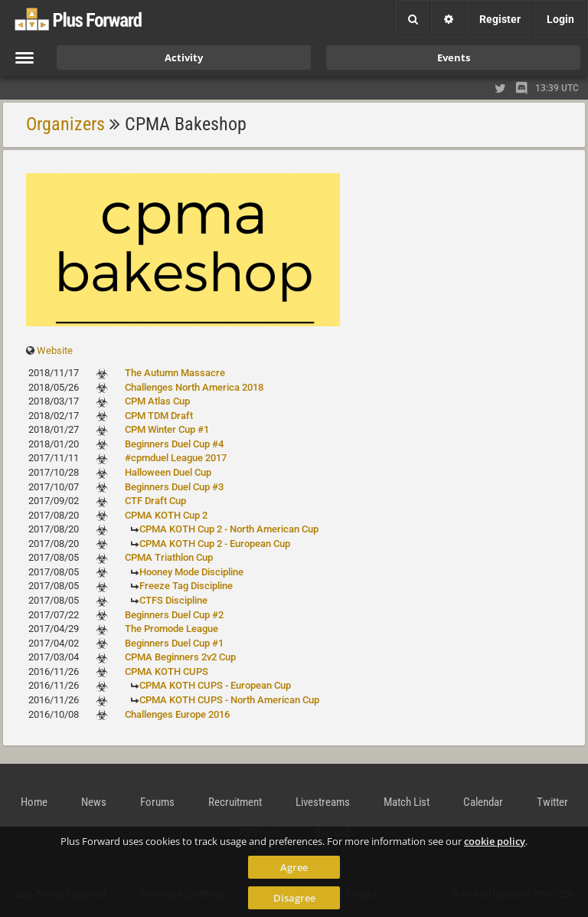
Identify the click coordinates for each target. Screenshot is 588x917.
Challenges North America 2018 (194, 387)
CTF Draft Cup (155, 501)
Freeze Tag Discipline (186, 586)
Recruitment (235, 802)
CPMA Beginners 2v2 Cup (180, 657)
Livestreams (323, 802)
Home (34, 802)
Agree (294, 867)
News (94, 802)
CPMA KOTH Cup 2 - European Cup (215, 544)
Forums (157, 802)
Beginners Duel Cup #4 (174, 444)
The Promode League (171, 629)
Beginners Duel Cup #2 (174, 615)
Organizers (65, 124)
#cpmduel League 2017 (176, 458)
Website (55, 350)
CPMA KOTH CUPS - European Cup (215, 685)
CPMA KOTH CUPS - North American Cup (229, 700)
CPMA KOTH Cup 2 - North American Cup (229, 529)
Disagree (294, 898)
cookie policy (495, 841)
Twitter (552, 802)
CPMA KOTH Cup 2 (166, 515)
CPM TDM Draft (159, 416)
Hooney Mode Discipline (191, 572)
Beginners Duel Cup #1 (174, 643)
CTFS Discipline (173, 600)
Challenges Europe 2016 (177, 714)
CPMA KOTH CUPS (167, 671)
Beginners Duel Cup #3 (174, 487)
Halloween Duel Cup (168, 472)
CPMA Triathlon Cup (169, 557)
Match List (407, 802)
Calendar (483, 802)
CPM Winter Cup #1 (167, 429)
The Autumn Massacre (175, 373)
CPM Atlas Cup (157, 401)
